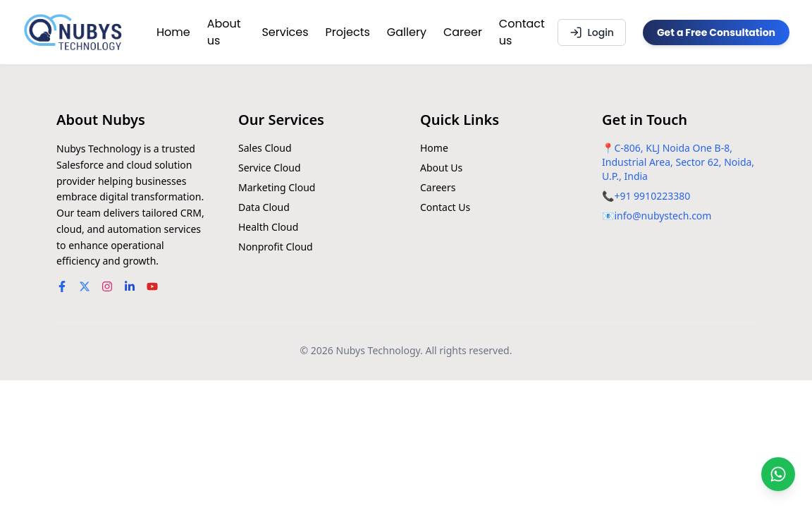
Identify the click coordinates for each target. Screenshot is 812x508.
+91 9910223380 (652, 196)
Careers (438, 187)
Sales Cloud (265, 148)
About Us (441, 168)
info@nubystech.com (663, 216)
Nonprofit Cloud (276, 247)
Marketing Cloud (277, 187)
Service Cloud (270, 168)
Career (463, 32)
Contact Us (445, 207)
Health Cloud (268, 227)
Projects (348, 32)
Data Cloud (264, 207)
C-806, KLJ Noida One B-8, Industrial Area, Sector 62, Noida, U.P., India (678, 162)
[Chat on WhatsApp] (778, 474)
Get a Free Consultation (716, 32)
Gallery (407, 32)
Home (173, 32)
